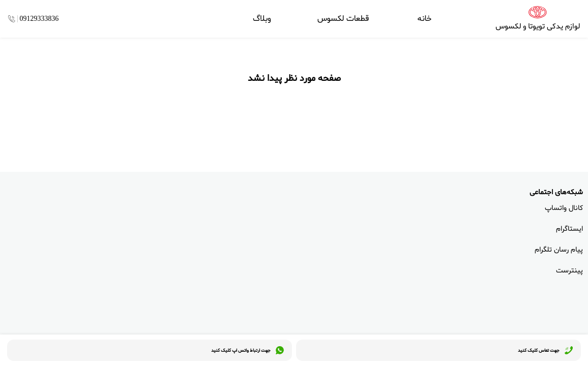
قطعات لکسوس (343, 19)
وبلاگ (262, 19)
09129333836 (39, 19)
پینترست (569, 271)
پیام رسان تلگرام (559, 250)
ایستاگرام (569, 229)
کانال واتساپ (564, 208)
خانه (424, 19)
